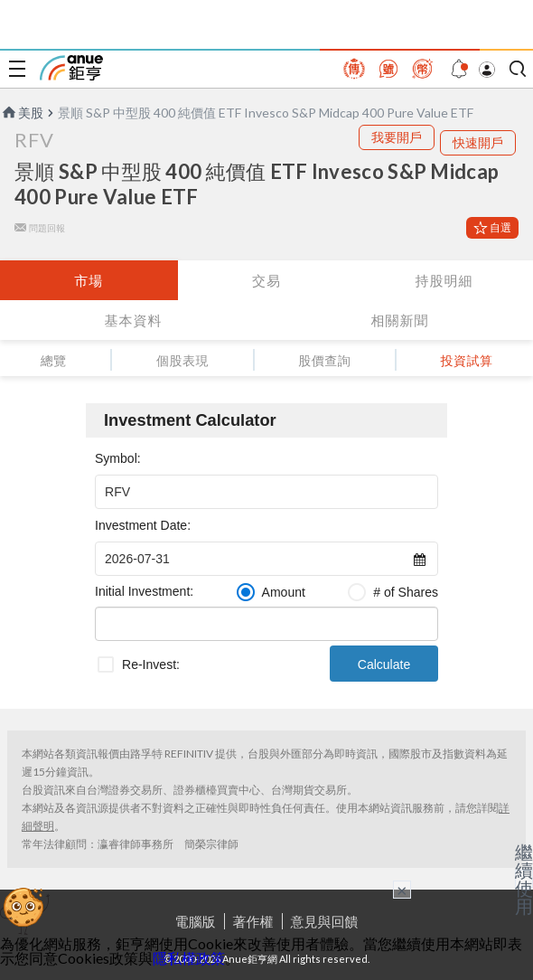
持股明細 (444, 280)
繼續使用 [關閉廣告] (524, 879)
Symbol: (118, 458)
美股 (22, 113)
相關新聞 (400, 320)
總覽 (54, 360)
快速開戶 (478, 142)
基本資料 (134, 320)
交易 (266, 280)
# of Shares (406, 592)
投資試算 (466, 360)
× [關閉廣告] (402, 890)
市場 (89, 280)
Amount (284, 592)
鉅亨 (71, 68)
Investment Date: (143, 525)
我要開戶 (397, 137)
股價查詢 (324, 360)
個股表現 (182, 360)
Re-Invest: (151, 664)
